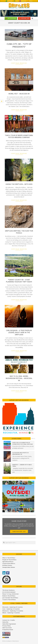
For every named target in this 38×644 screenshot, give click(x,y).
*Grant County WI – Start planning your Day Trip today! (19, 281)
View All (33, 438)
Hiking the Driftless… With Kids (19, 184)
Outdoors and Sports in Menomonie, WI (20, 453)
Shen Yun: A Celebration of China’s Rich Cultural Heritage (23, 443)
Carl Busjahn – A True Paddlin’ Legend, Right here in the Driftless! (19, 332)
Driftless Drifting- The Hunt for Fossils (19, 232)
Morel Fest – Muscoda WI (19, 94)
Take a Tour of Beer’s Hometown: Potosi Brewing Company (19, 136)
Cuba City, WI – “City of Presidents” (19, 45)
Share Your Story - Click (19, 531)
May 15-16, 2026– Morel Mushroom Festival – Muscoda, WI (19, 378)
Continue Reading (19, 63)
